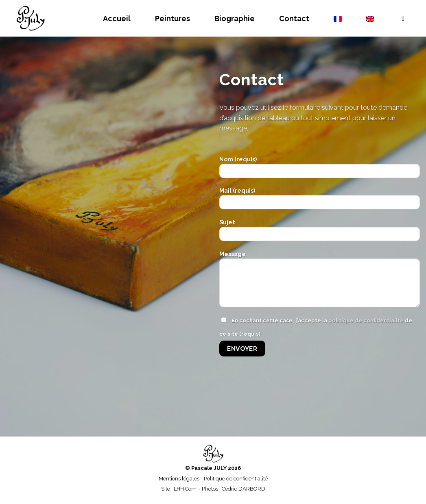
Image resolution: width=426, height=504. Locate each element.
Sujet (320, 233)
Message (320, 282)
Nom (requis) (320, 170)
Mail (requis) (320, 201)
